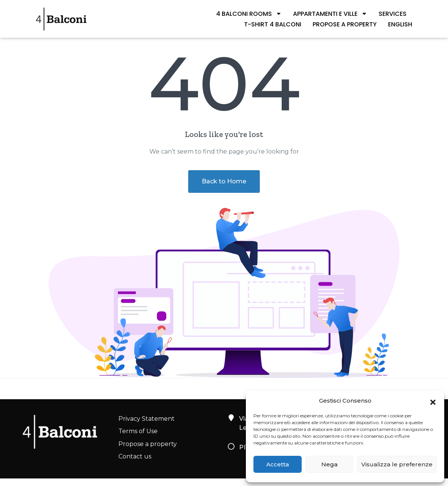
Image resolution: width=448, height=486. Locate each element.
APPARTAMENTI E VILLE (330, 14)
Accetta (278, 464)
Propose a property (345, 24)
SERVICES (393, 14)
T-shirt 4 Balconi (273, 24)
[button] (433, 401)
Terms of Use (138, 431)
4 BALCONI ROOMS (249, 14)
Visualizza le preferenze (397, 464)
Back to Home (224, 181)
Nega (329, 464)
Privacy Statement (147, 419)
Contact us (135, 456)
